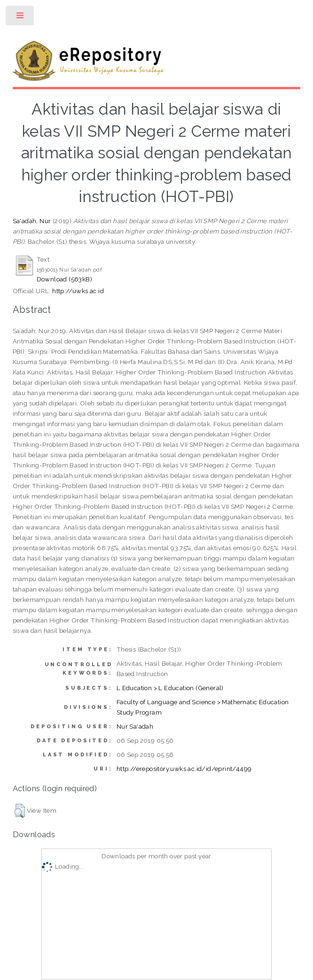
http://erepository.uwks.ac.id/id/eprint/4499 (184, 769)
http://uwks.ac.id (78, 291)
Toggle (20, 18)
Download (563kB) (64, 279)
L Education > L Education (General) (170, 688)
